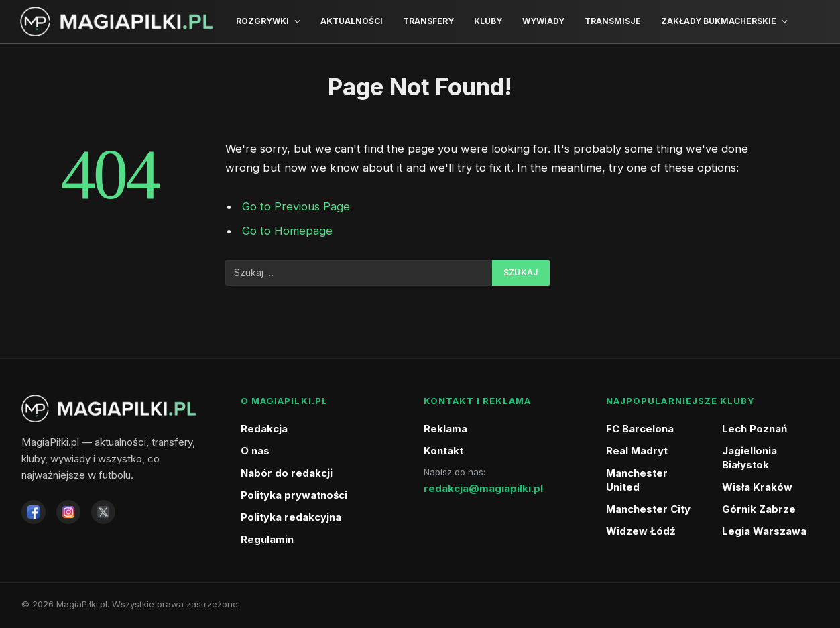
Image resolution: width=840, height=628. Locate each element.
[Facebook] (34, 512)
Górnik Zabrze (759, 509)
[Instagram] (68, 512)
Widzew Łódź (641, 531)
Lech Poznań (755, 429)
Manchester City (648, 509)
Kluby (488, 21)
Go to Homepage (287, 231)
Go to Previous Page (296, 206)
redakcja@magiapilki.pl (483, 488)
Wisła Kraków (757, 487)
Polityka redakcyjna (291, 517)
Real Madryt (637, 451)
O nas (255, 451)
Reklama (445, 429)
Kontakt (443, 451)
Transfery (428, 21)
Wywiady (543, 21)
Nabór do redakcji (287, 473)
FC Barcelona (640, 429)
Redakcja (264, 429)
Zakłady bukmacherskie (719, 21)
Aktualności (352, 21)
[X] (103, 512)
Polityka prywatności (294, 495)
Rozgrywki (262, 21)
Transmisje (613, 21)
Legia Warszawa (764, 531)
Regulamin (267, 539)
